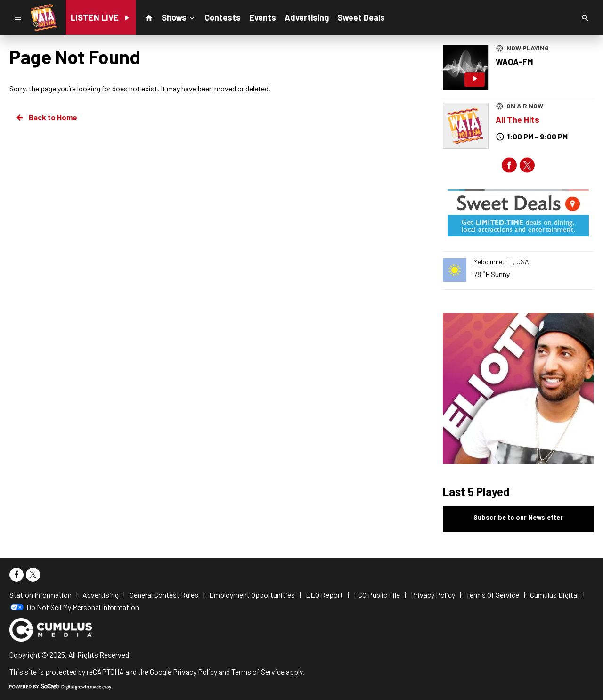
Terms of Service (258, 672)
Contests (223, 17)
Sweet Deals (361, 17)
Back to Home (46, 117)
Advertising (307, 17)
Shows (179, 17)
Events (263, 17)
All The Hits (517, 120)
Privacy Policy (195, 672)
